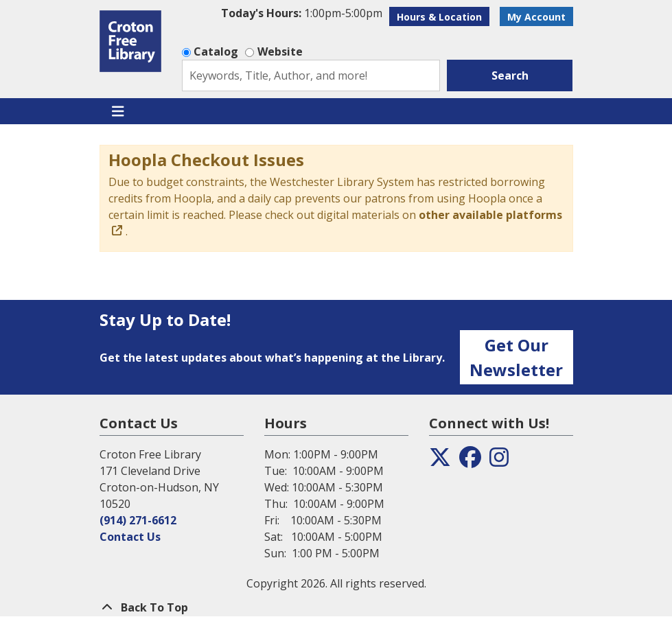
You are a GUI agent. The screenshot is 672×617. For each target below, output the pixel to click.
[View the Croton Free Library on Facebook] (470, 461)
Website (280, 51)
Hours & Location (439, 17)
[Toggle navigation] (118, 111)
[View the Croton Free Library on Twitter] (440, 461)
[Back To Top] (336, 607)
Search (510, 75)
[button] (302, 13)
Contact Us (130, 537)
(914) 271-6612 (138, 520)
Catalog (216, 51)
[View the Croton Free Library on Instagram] (499, 461)
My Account (536, 17)
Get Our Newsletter (516, 357)
